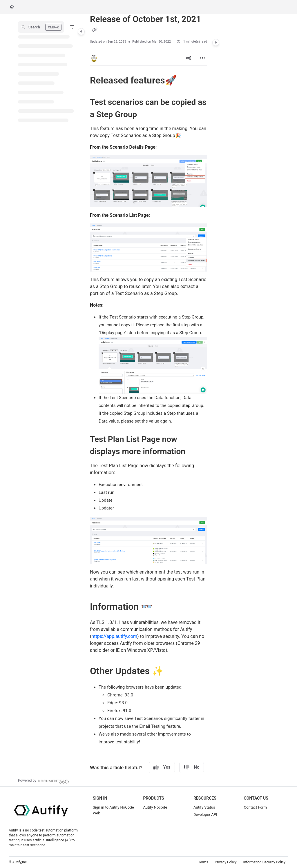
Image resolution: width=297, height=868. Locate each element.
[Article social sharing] (189, 58)
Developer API (205, 815)
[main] (148, 400)
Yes (162, 767)
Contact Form (255, 807)
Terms (203, 862)
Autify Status (204, 807)
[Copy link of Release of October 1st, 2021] (95, 30)
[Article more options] (202, 58)
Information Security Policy (264, 862)
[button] (41, 27)
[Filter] (72, 27)
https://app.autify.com (114, 636)
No (192, 767)
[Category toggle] (81, 32)
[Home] (12, 7)
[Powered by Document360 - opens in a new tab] (44, 781)
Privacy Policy (226, 862)
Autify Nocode (155, 807)
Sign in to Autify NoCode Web (113, 810)
